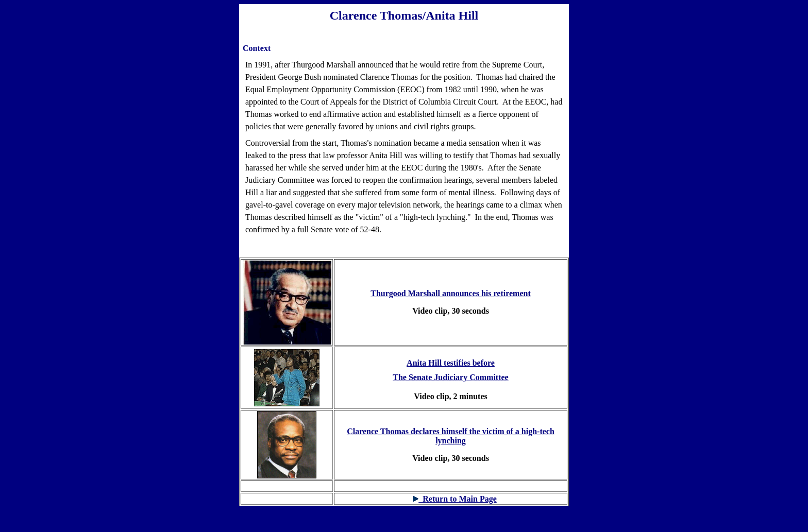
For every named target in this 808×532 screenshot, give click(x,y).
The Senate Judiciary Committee (450, 377)
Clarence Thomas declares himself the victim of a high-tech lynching (451, 436)
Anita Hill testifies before (451, 363)
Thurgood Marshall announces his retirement (451, 293)
